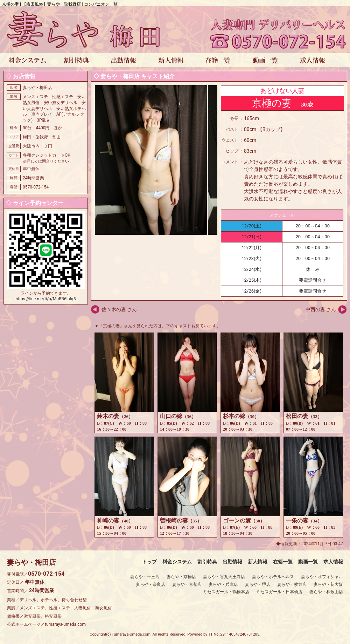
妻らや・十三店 (145, 577)
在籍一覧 (283, 562)
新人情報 (258, 562)
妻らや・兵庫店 (223, 584)
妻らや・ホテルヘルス (273, 577)
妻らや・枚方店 (292, 584)
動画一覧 (308, 562)
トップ (149, 562)
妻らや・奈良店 (150, 584)
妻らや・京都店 (187, 584)
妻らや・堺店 (258, 584)
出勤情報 (232, 562)
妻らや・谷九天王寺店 (224, 577)
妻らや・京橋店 (181, 577)
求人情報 (333, 562)
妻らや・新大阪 (328, 584)
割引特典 (207, 562)
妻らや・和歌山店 (326, 592)
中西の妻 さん (321, 309)
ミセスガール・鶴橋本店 (226, 592)
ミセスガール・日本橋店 (279, 592)
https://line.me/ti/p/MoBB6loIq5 (46, 299)
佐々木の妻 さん (119, 309)
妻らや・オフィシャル (322, 577)
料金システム (177, 562)
